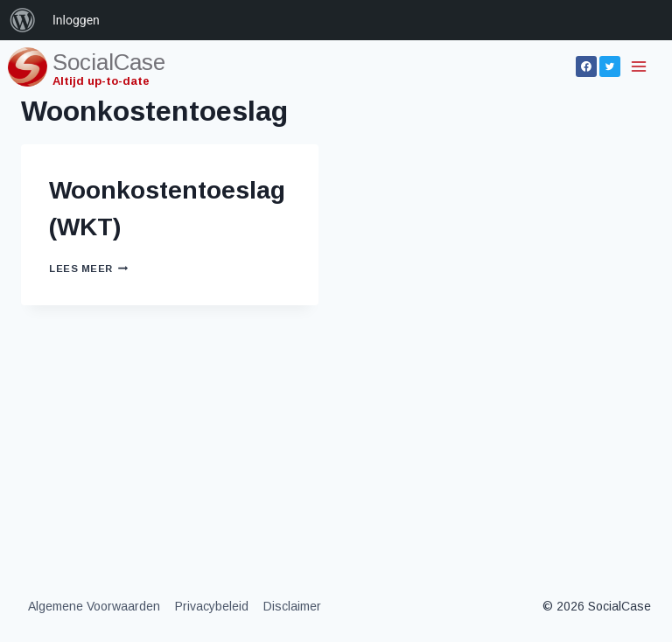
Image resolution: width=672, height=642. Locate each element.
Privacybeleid (212, 606)
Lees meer (88, 269)
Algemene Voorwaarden (94, 606)
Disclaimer (292, 606)
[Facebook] (586, 66)
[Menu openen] (640, 66)
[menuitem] (23, 20)
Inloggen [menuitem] (76, 20)
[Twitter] (610, 66)
